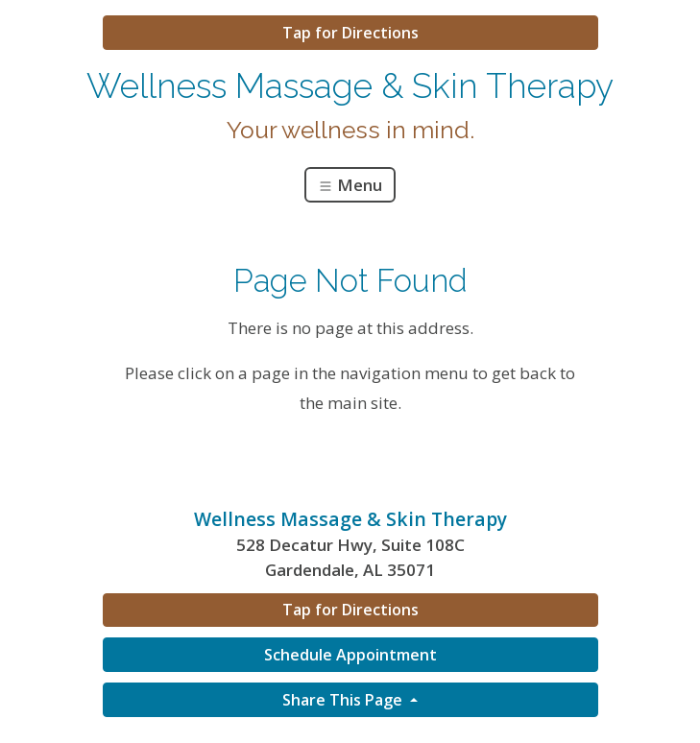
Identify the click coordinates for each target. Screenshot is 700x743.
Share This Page (344, 700)
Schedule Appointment (350, 655)
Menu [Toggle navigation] (350, 185)
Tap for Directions (350, 33)
